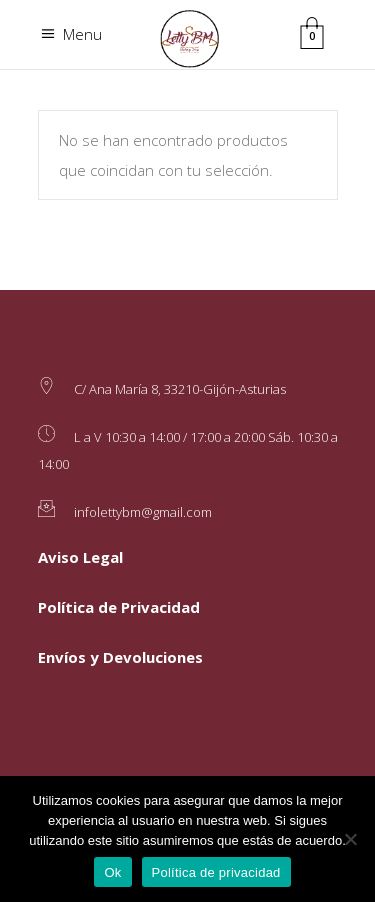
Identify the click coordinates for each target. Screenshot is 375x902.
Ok (112, 872)
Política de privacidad (216, 872)
